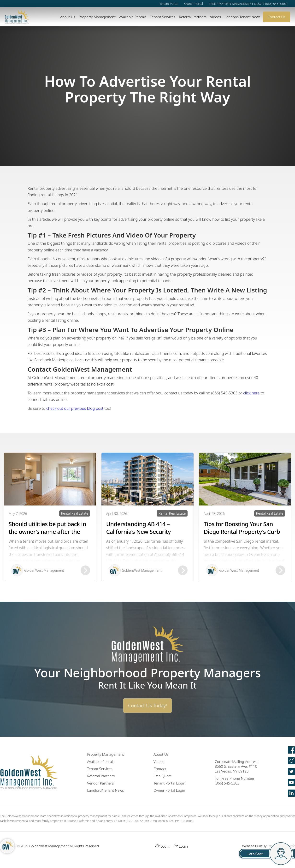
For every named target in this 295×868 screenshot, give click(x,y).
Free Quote (163, 776)
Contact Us (277, 17)
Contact (160, 769)
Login (162, 846)
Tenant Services (162, 17)
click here (251, 393)
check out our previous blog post (75, 408)
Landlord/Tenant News (105, 790)
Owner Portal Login (169, 790)
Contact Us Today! (147, 705)
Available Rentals (133, 17)
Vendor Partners (100, 783)
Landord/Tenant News (242, 17)
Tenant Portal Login (169, 783)
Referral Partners (193, 17)
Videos (215, 17)
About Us (68, 17)
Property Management (97, 17)
